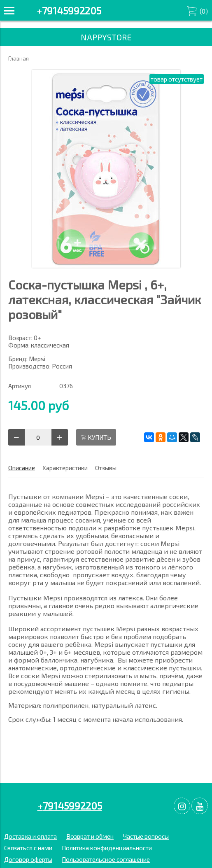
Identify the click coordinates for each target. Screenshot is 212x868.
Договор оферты (28, 859)
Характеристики (65, 468)
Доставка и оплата (30, 836)
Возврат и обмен (90, 836)
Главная (19, 58)
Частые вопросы (146, 836)
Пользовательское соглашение (106, 859)
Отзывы (106, 468)
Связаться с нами (28, 848)
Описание (22, 468)
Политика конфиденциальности (107, 848)
